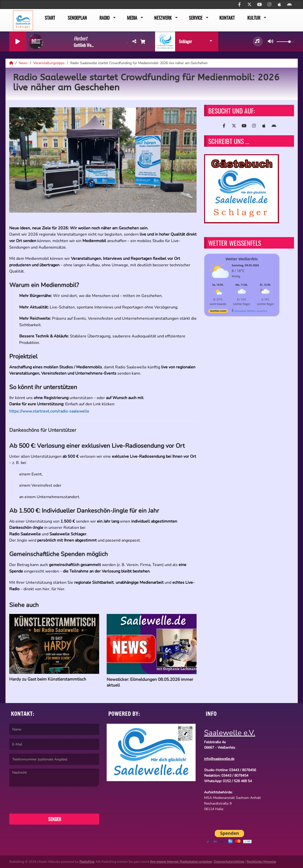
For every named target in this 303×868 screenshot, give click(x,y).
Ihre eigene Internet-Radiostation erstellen (181, 862)
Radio (105, 18)
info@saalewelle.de (219, 759)
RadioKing (87, 862)
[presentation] (47, 800)
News (24, 63)
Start (50, 18)
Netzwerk (163, 18)
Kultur (254, 18)
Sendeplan (77, 18)
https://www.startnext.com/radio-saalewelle (52, 411)
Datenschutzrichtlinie (229, 862)
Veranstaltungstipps (49, 63)
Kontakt (227, 18)
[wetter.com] (218, 312)
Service (196, 18)
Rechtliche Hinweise (261, 862)
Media (132, 18)
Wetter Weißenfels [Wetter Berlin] (242, 259)
